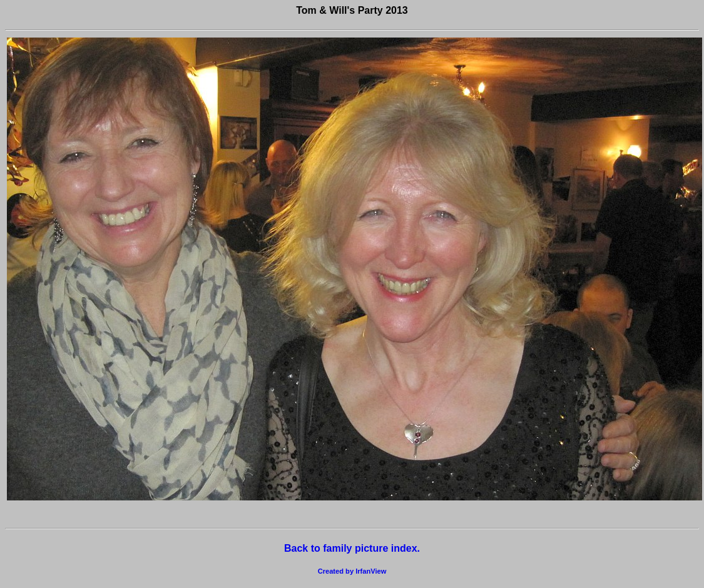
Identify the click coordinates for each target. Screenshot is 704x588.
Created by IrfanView (352, 571)
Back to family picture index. (352, 548)
